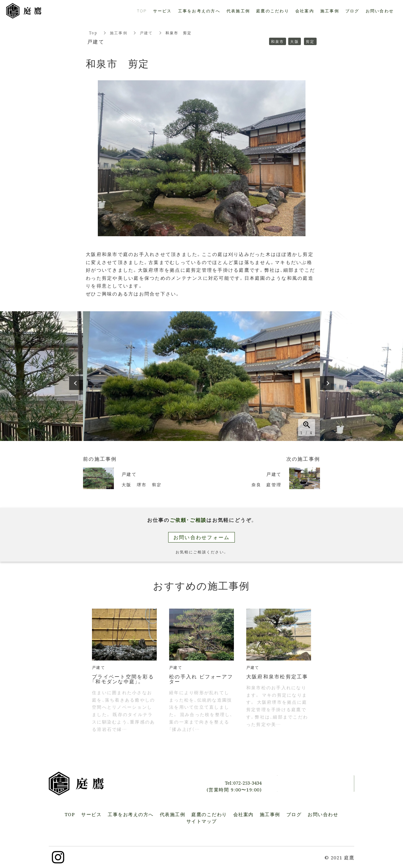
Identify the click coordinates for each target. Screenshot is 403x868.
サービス (162, 11)
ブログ (352, 11)
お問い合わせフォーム (202, 537)
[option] (201, 376)
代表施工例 (238, 11)
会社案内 (305, 11)
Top (93, 33)
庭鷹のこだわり (273, 11)
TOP (142, 11)
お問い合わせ (316, 784)
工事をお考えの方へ (199, 11)
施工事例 (119, 33)
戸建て (146, 33)
